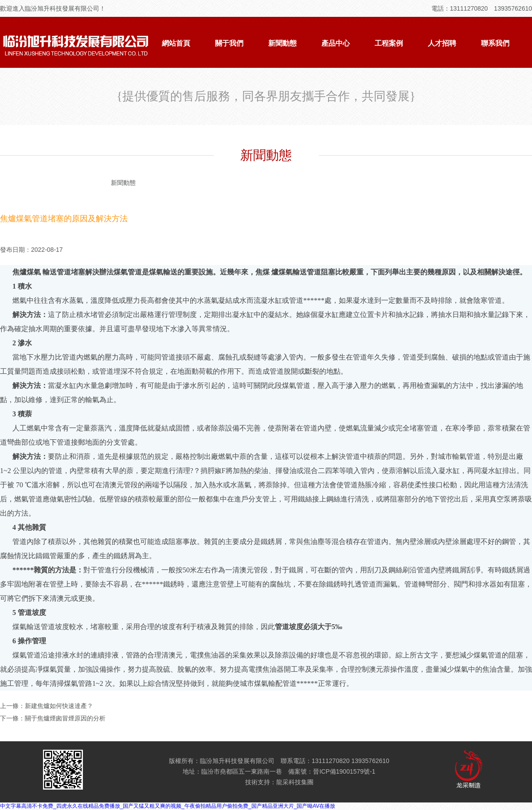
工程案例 (389, 43)
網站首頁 (176, 43)
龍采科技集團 (295, 782)
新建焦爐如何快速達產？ (59, 706)
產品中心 (336, 43)
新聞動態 (282, 43)
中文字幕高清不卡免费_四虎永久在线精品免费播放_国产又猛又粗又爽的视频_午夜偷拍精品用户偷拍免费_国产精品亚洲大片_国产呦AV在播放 (168, 806)
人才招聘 (442, 43)
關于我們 (229, 43)
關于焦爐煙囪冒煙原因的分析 (65, 718)
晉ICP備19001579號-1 (344, 771)
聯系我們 (495, 43)
